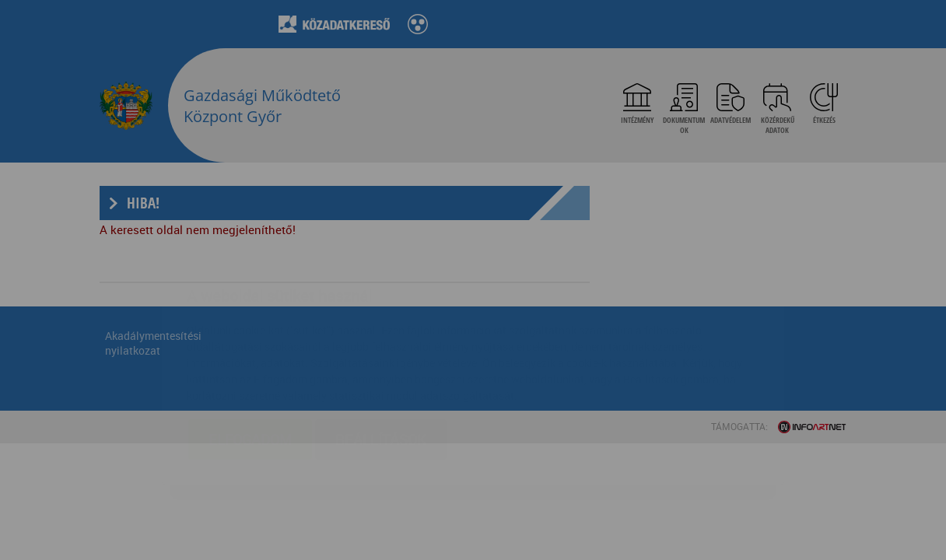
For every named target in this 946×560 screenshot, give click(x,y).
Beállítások (381, 347)
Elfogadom (250, 347)
